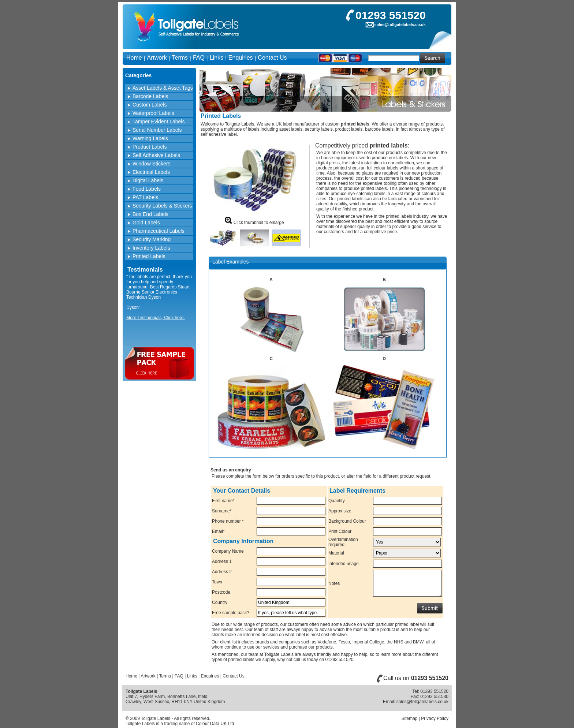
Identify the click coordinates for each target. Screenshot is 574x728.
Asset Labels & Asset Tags (163, 88)
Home (134, 58)
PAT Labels (145, 197)
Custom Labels (150, 105)
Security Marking (152, 239)
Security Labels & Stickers (162, 206)
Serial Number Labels (157, 130)
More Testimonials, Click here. (156, 318)
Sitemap (409, 718)
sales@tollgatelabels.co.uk (400, 25)
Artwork (157, 58)
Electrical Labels (151, 172)
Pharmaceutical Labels (159, 231)
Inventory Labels (151, 248)
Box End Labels (150, 214)
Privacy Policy (435, 718)
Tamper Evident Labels (159, 122)
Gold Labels (146, 223)
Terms (180, 58)
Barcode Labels (150, 96)
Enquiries (241, 58)
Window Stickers (151, 164)
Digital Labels (148, 180)
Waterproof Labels (153, 113)
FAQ (199, 58)
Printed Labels (149, 256)
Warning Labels (150, 138)
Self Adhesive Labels (156, 155)
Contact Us (272, 58)
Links (217, 58)
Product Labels (150, 147)
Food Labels (147, 189)
